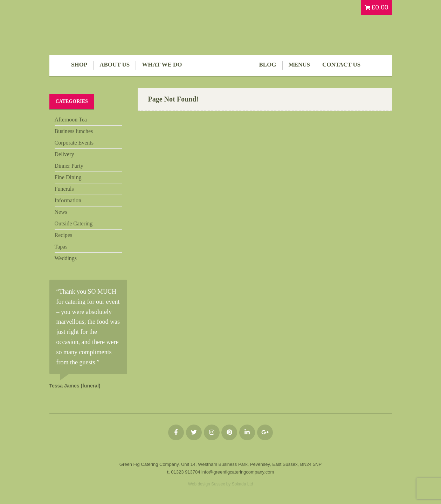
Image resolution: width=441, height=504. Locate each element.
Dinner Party (69, 166)
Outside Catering (74, 223)
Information (68, 200)
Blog (268, 65)
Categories (72, 101)
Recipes (64, 235)
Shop (79, 65)
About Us (115, 65)
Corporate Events (74, 143)
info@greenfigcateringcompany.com (238, 472)
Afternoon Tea (71, 120)
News (61, 212)
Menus (299, 65)
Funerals (64, 189)
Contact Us (341, 65)
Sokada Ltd (243, 484)
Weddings (66, 258)
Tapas (61, 247)
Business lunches (74, 131)
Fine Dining (68, 177)
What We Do (162, 65)
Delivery (64, 154)
